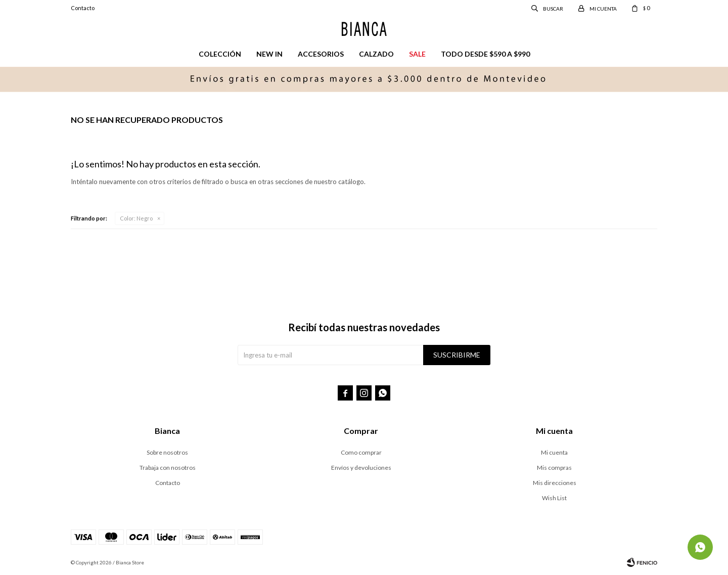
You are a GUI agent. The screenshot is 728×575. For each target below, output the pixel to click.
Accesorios (321, 54)
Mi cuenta (554, 452)
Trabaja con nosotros (168, 468)
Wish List (554, 498)
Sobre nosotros (167, 452)
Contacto (83, 8)
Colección (220, 54)
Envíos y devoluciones (361, 468)
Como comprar (361, 452)
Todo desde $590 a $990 (485, 54)
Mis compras (554, 468)
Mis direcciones (555, 483)
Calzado (376, 54)
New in (269, 54)
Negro (136, 218)
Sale (417, 54)
